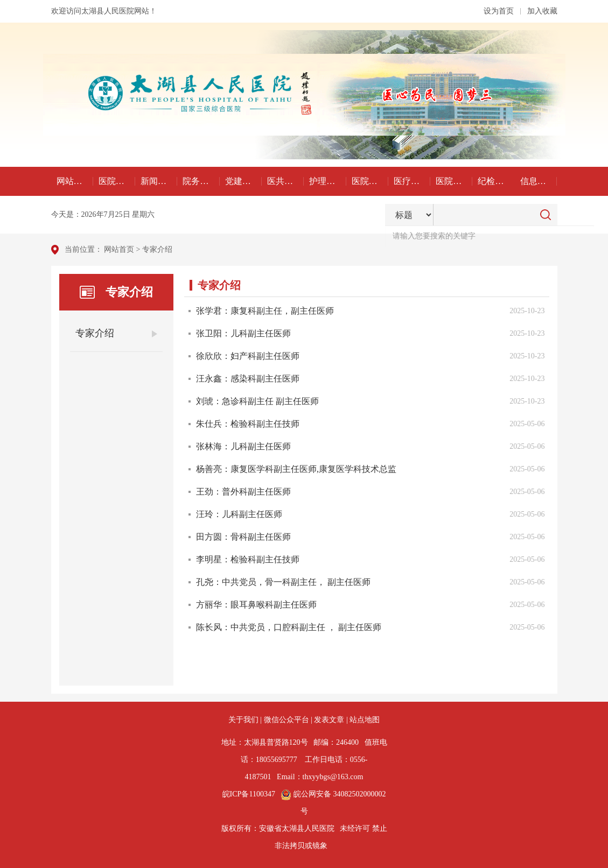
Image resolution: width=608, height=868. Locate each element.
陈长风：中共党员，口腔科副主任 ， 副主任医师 (289, 627)
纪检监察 (495, 181)
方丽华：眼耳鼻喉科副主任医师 (256, 605)
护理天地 (326, 181)
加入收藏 (542, 11)
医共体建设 (285, 181)
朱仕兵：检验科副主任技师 (248, 424)
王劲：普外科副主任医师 (243, 492)
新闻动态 (158, 181)
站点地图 (365, 720)
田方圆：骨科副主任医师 (243, 537)
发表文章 (329, 720)
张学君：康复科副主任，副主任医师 (265, 311)
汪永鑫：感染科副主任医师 (248, 379)
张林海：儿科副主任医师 (243, 446)
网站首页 (74, 181)
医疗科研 (411, 181)
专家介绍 (157, 249)
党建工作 (242, 181)
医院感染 (369, 181)
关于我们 (243, 720)
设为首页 (499, 11)
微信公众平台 (286, 720)
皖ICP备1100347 (249, 794)
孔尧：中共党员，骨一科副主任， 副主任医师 (283, 582)
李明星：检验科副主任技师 (248, 559)
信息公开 (537, 181)
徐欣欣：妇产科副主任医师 (248, 356)
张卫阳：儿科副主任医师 (243, 333)
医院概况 (116, 181)
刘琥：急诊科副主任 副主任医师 (257, 401)
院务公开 (200, 181)
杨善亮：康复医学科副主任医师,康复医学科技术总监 (296, 469)
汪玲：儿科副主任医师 (239, 514)
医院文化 (453, 181)
